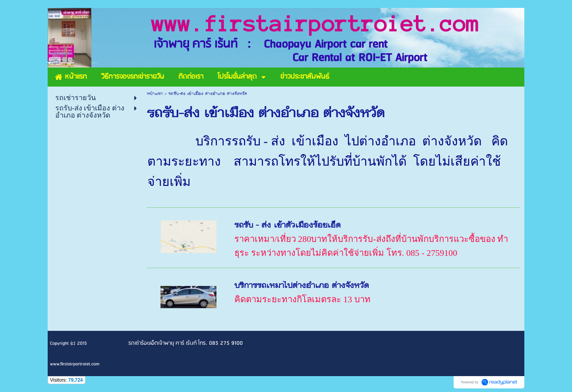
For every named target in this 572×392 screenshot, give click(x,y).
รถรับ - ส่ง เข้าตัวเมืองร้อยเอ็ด (288, 226)
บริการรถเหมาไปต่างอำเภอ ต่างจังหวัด (302, 286)
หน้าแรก (155, 94)
